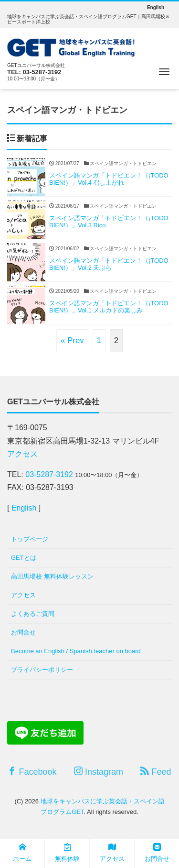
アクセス (112, 853)
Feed (156, 772)
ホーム (22, 853)
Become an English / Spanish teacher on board (76, 651)
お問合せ (157, 853)
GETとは (24, 558)
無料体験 (67, 853)
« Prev (72, 340)
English (156, 8)
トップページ (30, 539)
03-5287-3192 (42, 72)
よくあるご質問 (33, 614)
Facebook (32, 772)
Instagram (99, 772)
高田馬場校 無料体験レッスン (52, 576)
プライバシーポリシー (42, 670)
